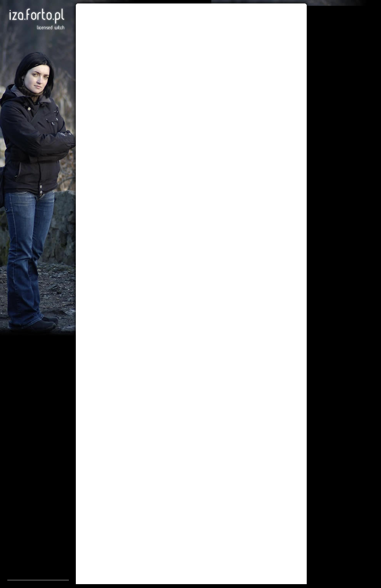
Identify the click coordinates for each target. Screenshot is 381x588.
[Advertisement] (38, 464)
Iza (37, 19)
